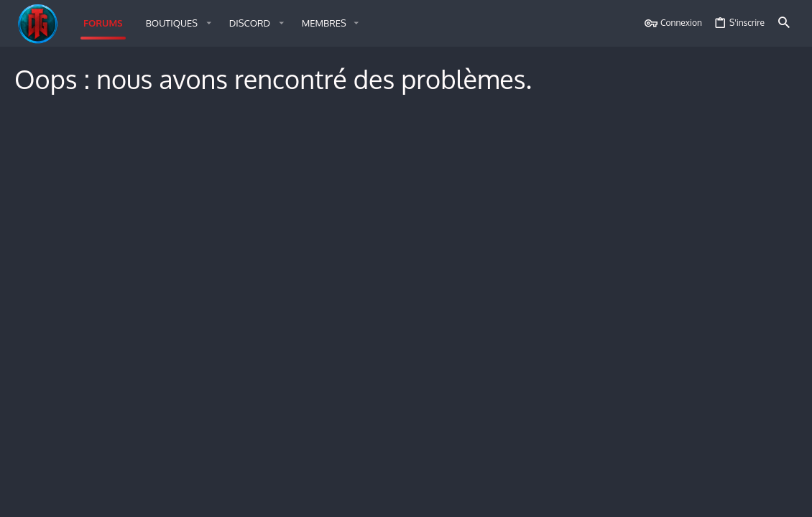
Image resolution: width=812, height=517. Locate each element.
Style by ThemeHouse (179, 469)
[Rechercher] (784, 23)
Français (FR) (50, 497)
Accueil (744, 497)
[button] (176, 23)
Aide (713, 497)
